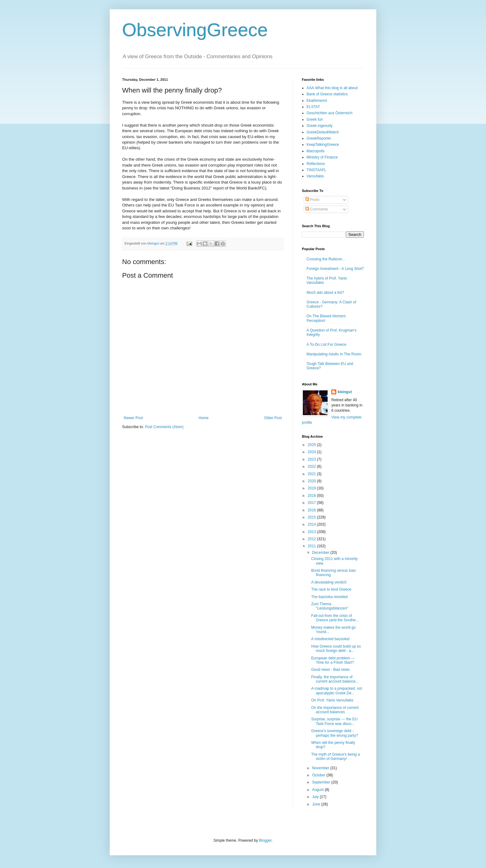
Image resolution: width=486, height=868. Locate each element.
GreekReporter (319, 138)
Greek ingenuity (320, 126)
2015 (312, 517)
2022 (312, 467)
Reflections (316, 164)
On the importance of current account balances (335, 710)
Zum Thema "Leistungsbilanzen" (330, 606)
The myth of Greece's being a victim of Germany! (336, 757)
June (317, 804)
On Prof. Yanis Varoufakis (332, 700)
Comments (317, 209)
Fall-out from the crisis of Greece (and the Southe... (335, 618)
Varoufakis (315, 176)
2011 (312, 546)
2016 (312, 510)
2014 (312, 524)
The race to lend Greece (331, 589)
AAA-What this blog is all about (332, 88)
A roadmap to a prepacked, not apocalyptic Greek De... (337, 691)
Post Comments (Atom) (164, 427)
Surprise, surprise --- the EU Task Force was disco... (334, 721)
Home (204, 418)
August (318, 790)
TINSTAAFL (316, 170)
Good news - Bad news (330, 670)
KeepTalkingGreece (323, 145)
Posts (312, 200)
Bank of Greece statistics (327, 94)
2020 (312, 481)
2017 (312, 503)
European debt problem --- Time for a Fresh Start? (333, 660)
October (319, 775)
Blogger (265, 840)
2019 (312, 488)
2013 (312, 532)
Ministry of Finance (322, 157)
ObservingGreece (195, 30)
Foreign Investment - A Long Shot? (335, 269)
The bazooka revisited (329, 597)
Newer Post (133, 418)
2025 (312, 445)
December (321, 553)
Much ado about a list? (325, 293)
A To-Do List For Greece (327, 345)
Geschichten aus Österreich (329, 113)
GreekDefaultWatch (323, 132)
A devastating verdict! (329, 582)
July (316, 797)
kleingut (345, 392)
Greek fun (315, 119)
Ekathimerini (317, 101)
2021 (312, 474)
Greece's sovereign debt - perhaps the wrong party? (335, 733)
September (322, 782)
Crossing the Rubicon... (326, 259)
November (321, 768)
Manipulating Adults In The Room (334, 354)
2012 (312, 539)
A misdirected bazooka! (330, 639)
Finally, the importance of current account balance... (335, 679)
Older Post (273, 418)
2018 (312, 496)
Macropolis (316, 151)
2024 (312, 452)
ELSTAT (313, 107)
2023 (312, 459)
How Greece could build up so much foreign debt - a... (336, 649)
